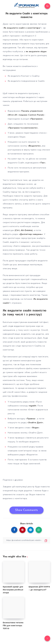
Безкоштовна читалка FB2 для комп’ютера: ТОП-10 (13, 626)
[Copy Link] (26, 540)
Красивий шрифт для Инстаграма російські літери (13, 590)
